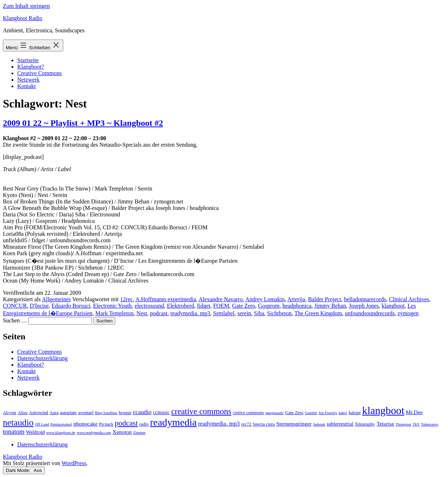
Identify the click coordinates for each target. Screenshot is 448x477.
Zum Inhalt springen (26, 6)
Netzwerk (28, 80)
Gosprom (269, 306)
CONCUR (15, 306)
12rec (126, 299)
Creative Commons (40, 73)
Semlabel (224, 313)
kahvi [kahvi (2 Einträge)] (343, 413)
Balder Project (324, 299)
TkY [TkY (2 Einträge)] (416, 424)
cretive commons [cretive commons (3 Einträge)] (248, 413)
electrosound (149, 306)
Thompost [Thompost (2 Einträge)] (403, 424)
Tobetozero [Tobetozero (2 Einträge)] (430, 424)
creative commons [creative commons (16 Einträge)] (201, 411)
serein (244, 313)
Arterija (296, 299)
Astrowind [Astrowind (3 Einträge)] (39, 413)
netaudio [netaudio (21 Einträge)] (18, 423)
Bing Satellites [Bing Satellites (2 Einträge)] (106, 413)
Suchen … (15, 320)
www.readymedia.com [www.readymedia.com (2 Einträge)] (94, 433)
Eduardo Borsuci (71, 306)
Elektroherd (181, 306)
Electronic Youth (112, 306)
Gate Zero (244, 306)
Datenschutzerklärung (42, 358)
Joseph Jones (364, 306)
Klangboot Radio (23, 18)
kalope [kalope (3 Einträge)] (355, 413)
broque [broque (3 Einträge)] (125, 413)
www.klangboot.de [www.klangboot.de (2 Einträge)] (61, 433)
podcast (159, 313)
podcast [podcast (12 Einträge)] (126, 423)
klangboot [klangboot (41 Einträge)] (383, 411)
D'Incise (39, 306)
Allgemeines (56, 299)
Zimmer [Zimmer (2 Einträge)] (139, 433)
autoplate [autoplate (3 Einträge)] (68, 413)
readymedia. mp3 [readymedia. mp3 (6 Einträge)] (219, 424)
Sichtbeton (279, 313)
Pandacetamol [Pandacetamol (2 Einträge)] (61, 424)
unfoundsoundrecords (370, 313)
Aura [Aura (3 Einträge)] (54, 413)
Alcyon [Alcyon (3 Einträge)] (10, 413)
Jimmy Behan (330, 306)
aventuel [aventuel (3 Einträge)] (86, 413)
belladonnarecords (365, 299)
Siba (259, 313)
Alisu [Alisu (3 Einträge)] (22, 413)
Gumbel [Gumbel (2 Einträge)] (311, 413)
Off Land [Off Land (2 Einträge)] (42, 424)
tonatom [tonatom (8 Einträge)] (14, 432)
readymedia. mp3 (190, 313)
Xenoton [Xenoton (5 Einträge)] (122, 432)
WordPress (74, 463)
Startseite (28, 60)
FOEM (221, 306)
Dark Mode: (24, 470)
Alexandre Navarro (221, 299)
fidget (204, 306)
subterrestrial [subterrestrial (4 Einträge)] (340, 424)
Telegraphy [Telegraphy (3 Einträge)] (365, 424)
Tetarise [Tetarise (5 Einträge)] (385, 424)
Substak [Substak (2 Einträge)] (319, 424)
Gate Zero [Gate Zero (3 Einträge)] (294, 413)
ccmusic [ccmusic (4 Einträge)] (161, 412)
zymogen (408, 313)
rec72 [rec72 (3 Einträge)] (246, 424)
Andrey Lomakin (265, 299)
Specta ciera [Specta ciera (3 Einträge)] (264, 424)
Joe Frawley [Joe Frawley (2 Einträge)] (328, 413)
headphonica (297, 306)
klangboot (393, 306)
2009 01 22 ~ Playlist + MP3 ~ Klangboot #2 (83, 123)
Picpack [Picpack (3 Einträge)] (106, 424)
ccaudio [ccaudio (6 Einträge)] (142, 412)
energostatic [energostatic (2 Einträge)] (274, 413)
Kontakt (27, 86)
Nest (142, 313)
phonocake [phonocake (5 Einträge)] (85, 424)
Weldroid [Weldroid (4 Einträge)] (35, 432)
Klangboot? (31, 67)
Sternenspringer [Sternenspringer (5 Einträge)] (294, 424)
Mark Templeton (114, 313)
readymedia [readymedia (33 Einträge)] (174, 422)
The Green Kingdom (318, 313)
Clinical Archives (409, 299)
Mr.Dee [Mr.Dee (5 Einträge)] (414, 412)
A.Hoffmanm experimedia (166, 299)
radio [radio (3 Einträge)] (144, 424)
